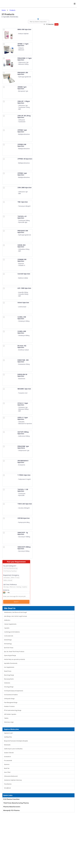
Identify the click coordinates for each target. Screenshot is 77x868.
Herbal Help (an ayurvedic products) (14, 659)
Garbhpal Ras (8, 737)
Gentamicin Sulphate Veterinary (13, 780)
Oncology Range (9, 687)
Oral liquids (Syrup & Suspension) (14, 691)
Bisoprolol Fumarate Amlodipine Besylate (16, 741)
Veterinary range (9, 722)
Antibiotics (7, 620)
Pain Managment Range (11, 702)
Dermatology (8, 644)
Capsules (7, 628)
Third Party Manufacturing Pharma (16, 803)
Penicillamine (8, 784)
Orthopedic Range (9, 699)
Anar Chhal (7, 772)
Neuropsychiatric (9, 679)
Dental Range (8, 640)
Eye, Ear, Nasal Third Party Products (14, 652)
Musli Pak (7, 768)
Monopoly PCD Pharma (11, 810)
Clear (56, 24)
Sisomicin (7, 764)
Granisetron (8, 757)
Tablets (6, 718)
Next (16, 602)
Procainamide (8, 760)
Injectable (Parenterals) (11, 663)
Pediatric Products (9, 706)
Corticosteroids (9, 636)
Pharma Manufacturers (12, 807)
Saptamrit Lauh (8, 733)
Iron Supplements (9, 667)
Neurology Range (9, 675)
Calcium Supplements (10, 624)
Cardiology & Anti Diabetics (12, 632)
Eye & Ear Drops (9, 648)
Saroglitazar (8, 788)
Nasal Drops (8, 671)
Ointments (7, 683)
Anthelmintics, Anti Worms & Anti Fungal (15, 612)
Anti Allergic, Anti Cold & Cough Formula (15, 616)
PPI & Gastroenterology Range (13, 710)
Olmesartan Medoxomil (11, 776)
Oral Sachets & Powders (11, 695)
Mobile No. (6, 590)
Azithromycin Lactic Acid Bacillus (13, 749)
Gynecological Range (10, 655)
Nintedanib (7, 745)
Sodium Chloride (9, 753)
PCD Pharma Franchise (11, 799)
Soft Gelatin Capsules (10, 714)
